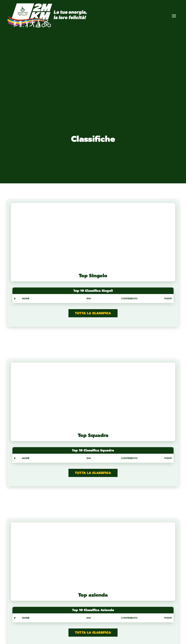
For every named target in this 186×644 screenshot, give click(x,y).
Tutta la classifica (93, 313)
